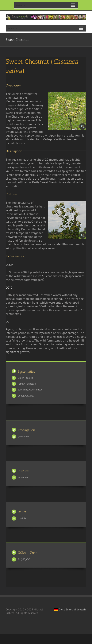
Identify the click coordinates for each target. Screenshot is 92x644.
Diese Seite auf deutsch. (70, 609)
